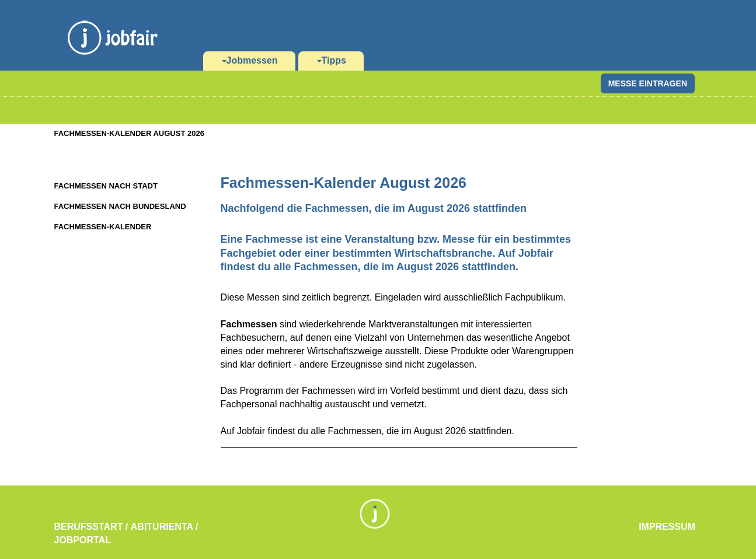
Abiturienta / (165, 527)
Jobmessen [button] (250, 60)
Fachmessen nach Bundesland (120, 206)
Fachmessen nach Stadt (106, 186)
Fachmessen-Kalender (103, 227)
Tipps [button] (332, 60)
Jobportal (83, 540)
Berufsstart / (91, 527)
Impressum (667, 527)
